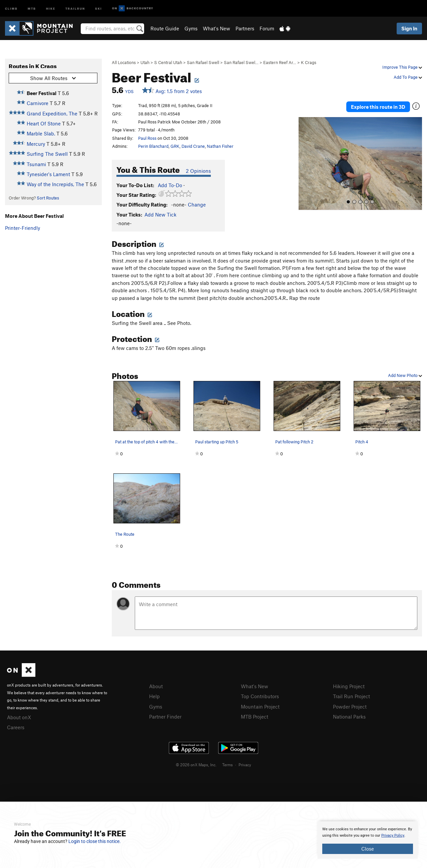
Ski (99, 8)
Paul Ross (147, 138)
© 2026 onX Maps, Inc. (196, 764)
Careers (16, 727)
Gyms (191, 28)
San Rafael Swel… (241, 62)
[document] (368, 840)
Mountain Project (260, 706)
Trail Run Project (351, 696)
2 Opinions (198, 171)
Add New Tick (160, 214)
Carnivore (38, 103)
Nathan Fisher (220, 146)
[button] (305, 162)
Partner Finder (165, 716)
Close (368, 849)
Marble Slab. (41, 133)
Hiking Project (349, 686)
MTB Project (255, 716)
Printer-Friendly (23, 228)
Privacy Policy (393, 835)
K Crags (309, 62)
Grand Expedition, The (52, 113)
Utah (145, 62)
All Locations (124, 62)
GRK (175, 146)
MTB (32, 8)
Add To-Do (170, 185)
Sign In (409, 28)
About (156, 686)
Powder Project (350, 706)
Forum (267, 28)
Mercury (36, 144)
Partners (245, 28)
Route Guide (165, 28)
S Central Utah (168, 62)
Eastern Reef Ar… (280, 62)
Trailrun (75, 8)
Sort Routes (48, 198)
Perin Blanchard (153, 146)
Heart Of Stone (44, 123)
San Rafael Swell (203, 62)
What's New (217, 28)
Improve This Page (402, 67)
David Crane (193, 146)
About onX (19, 717)
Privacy (245, 764)
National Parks (349, 716)
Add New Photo (405, 375)
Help (154, 696)
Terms (228, 764)
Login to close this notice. (95, 841)
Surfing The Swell (47, 154)
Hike (51, 8)
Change (197, 204)
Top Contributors (260, 696)
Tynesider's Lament (48, 174)
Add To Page (408, 77)
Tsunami (36, 164)
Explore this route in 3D (378, 106)
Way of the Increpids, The (55, 184)
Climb (11, 8)
